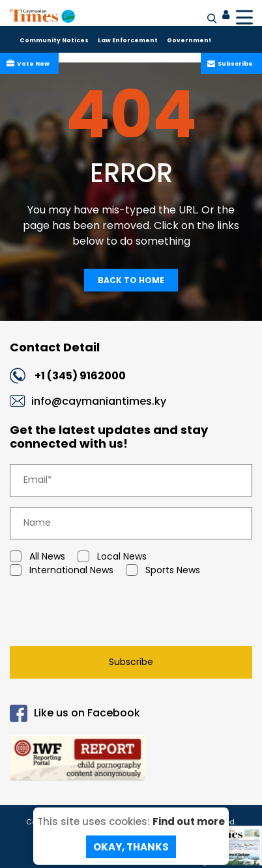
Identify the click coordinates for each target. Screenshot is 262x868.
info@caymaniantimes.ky (99, 401)
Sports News (163, 570)
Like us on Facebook (75, 713)
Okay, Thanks (131, 847)
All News (37, 557)
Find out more (189, 821)
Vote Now (32, 64)
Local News (112, 557)
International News (62, 570)
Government (189, 40)
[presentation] (102, 614)
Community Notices (54, 40)
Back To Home (131, 280)
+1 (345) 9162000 (80, 376)
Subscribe (234, 64)
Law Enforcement (128, 40)
